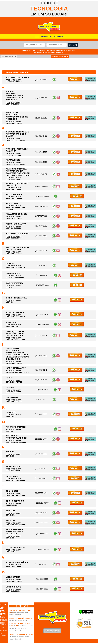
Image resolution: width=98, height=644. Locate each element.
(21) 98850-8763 (41, 493)
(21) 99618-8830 (42, 196)
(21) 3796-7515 (41, 152)
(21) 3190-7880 (41, 454)
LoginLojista (52, 631)
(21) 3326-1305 (42, 579)
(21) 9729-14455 (41, 523)
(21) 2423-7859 (41, 335)
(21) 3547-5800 (41, 414)
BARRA (3, 611)
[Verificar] (86, 613)
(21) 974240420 (41, 380)
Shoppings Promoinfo (60, 56)
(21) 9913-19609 (41, 439)
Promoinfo (49, 27)
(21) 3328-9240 (41, 478)
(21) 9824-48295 (41, 206)
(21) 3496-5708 (41, 226)
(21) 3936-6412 (41, 80)
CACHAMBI (4, 620)
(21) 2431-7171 (41, 162)
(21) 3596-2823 (42, 275)
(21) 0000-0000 (42, 534)
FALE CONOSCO (4, 635)
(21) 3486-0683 (41, 356)
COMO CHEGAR (3, 624)
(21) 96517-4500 (42, 324)
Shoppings (58, 36)
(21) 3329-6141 (41, 370)
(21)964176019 (41, 118)
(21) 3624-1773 (41, 251)
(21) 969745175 (41, 174)
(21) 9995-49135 (42, 390)
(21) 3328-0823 (42, 315)
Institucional (46, 36)
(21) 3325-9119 (41, 564)
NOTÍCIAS (4, 631)
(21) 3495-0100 (41, 468)
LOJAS (3, 628)
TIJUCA (3, 617)
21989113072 (41, 400)
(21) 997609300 (41, 98)
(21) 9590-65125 (42, 550)
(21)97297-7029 (41, 216)
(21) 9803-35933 (41, 186)
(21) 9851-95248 (41, 513)
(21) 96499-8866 (42, 285)
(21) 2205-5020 (42, 589)
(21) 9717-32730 (42, 503)
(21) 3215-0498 (41, 136)
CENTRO (3, 614)
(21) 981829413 (41, 265)
